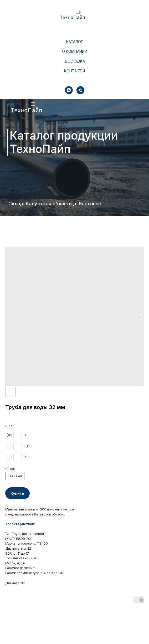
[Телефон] (80, 90)
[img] (27, 109)
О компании (75, 51)
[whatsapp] (69, 90)
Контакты (74, 71)
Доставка (75, 61)
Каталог (75, 42)
